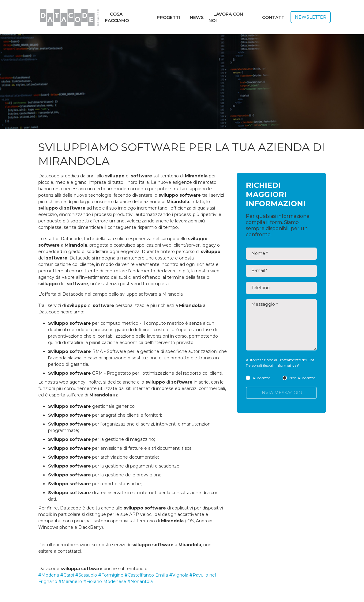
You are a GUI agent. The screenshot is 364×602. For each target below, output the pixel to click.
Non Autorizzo (299, 378)
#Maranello (70, 581)
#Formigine (111, 575)
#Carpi (67, 575)
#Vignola (179, 575)
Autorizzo (258, 378)
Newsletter (311, 17)
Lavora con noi (226, 17)
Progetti (168, 17)
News (197, 17)
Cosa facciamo (117, 17)
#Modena (49, 575)
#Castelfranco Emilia (146, 575)
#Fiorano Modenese (105, 581)
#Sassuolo (86, 575)
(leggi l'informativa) (280, 365)
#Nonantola (140, 581)
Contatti (274, 17)
